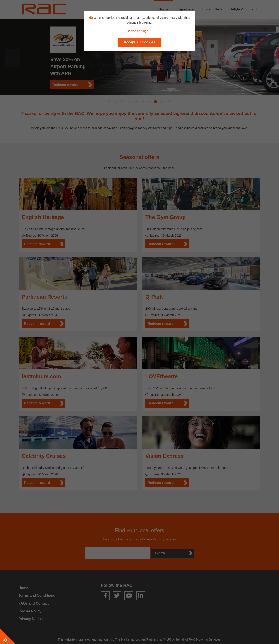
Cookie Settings (137, 31)
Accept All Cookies (139, 42)
